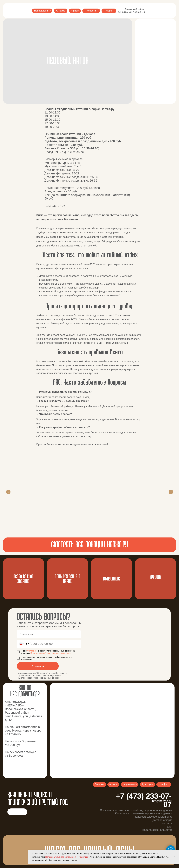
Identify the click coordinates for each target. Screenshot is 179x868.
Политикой (84, 857)
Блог (170, 827)
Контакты (167, 823)
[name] (49, 634)
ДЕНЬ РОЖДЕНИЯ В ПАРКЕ (67, 579)
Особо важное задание (23, 579)
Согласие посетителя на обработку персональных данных (136, 810)
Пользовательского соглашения (61, 857)
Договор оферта (162, 820)
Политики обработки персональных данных (52, 653)
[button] (156, 61)
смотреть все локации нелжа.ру (89, 545)
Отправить (38, 666)
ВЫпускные (111, 579)
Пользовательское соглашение (153, 817)
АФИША (156, 577)
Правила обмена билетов (157, 830)
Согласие (32, 651)
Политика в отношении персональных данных (144, 813)
